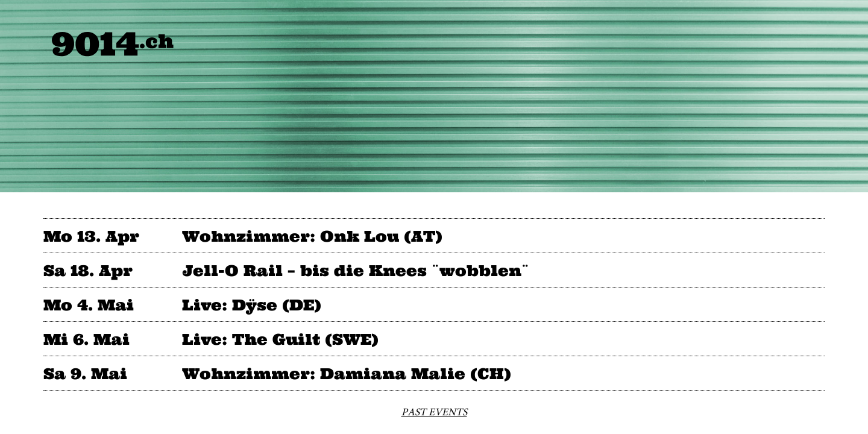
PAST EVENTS (434, 412)
